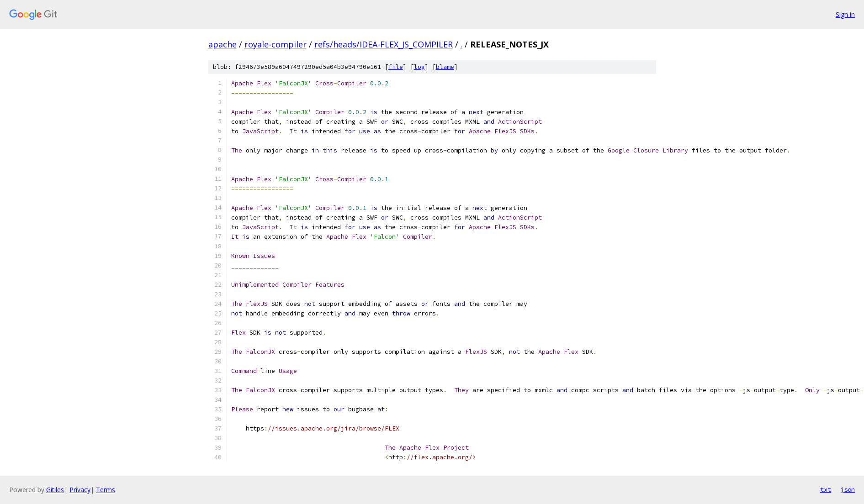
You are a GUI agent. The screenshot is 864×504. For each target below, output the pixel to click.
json (848, 489)
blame (445, 67)
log (419, 67)
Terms (106, 490)
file (396, 67)
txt (826, 489)
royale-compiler (276, 44)
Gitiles (55, 490)
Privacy (80, 490)
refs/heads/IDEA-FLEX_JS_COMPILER (384, 44)
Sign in (845, 14)
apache (223, 44)
